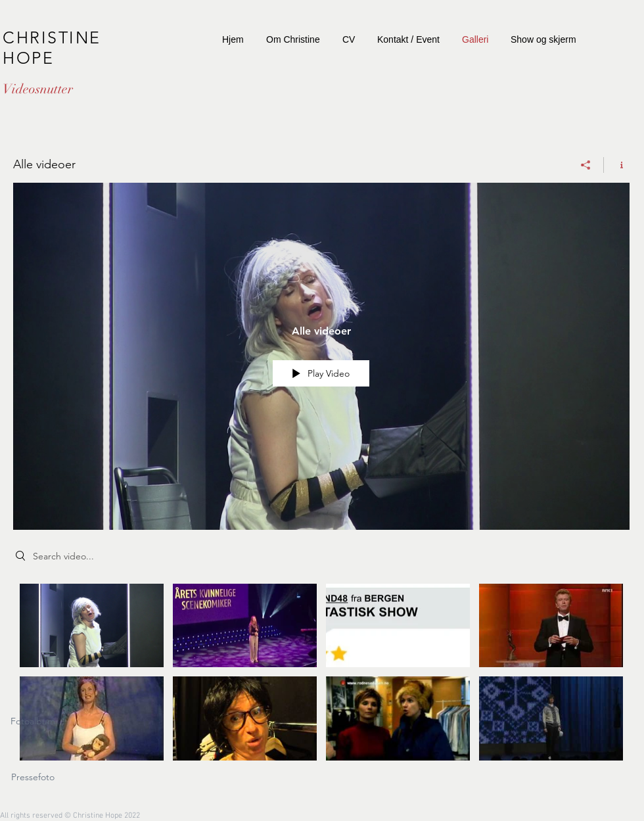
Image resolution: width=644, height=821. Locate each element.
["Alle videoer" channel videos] (321, 675)
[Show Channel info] (617, 165)
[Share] (586, 165)
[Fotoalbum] (33, 722)
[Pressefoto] (33, 778)
